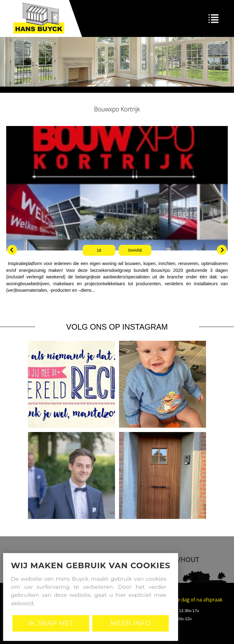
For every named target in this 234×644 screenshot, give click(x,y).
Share (135, 250)
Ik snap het (51, 623)
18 (99, 250)
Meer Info (131, 623)
